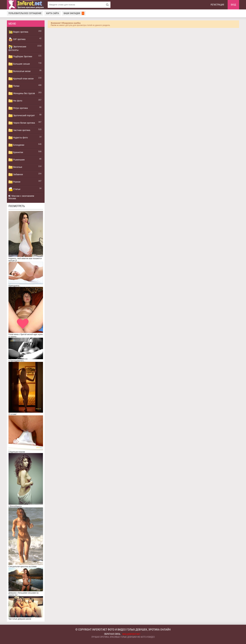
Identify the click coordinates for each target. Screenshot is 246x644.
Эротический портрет (22, 116)
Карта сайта (52, 13)
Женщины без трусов (22, 93)
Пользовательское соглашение (25, 13)
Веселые (15, 167)
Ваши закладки (74, 13)
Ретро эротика (18, 108)
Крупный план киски (21, 79)
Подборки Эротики (20, 57)
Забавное (16, 175)
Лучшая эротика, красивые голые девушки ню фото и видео (123, 637)
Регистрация (217, 5)
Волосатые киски (19, 71)
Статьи (14, 189)
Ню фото (15, 101)
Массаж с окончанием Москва (21, 197)
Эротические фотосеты (17, 48)
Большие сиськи (19, 64)
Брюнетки (16, 152)
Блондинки (16, 145)
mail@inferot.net (131, 634)
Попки (14, 86)
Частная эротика (19, 130)
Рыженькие (17, 160)
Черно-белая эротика (22, 123)
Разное (14, 182)
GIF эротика (17, 39)
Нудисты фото (18, 138)
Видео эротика (18, 32)
